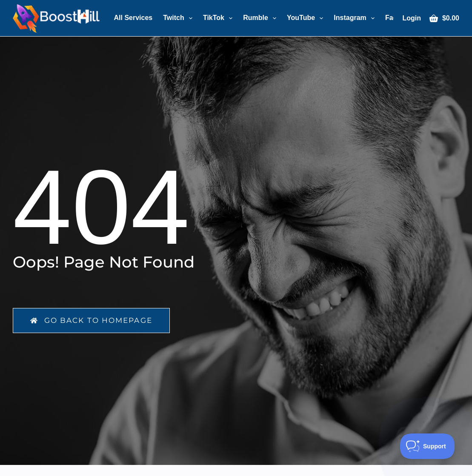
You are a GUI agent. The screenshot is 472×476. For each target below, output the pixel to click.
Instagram (356, 18)
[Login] (412, 18)
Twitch (179, 18)
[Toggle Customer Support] (428, 446)
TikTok (219, 18)
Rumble (261, 18)
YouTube (307, 18)
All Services (133, 18)
